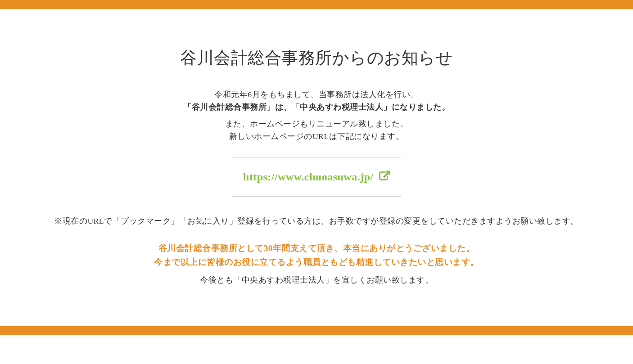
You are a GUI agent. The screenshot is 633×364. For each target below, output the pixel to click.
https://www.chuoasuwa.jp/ (308, 177)
